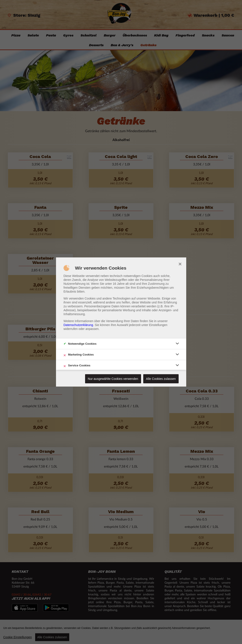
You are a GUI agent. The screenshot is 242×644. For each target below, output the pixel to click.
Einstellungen (158, 325)
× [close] (180, 264)
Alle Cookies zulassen (161, 379)
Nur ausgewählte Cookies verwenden (113, 379)
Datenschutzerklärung (78, 325)
